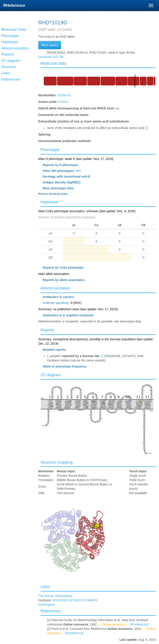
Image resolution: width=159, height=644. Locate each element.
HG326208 (60, 600)
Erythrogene (47, 605)
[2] (147, 128)
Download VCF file (51, 57)
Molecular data (53, 63)
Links (45, 587)
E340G (63, 102)
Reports (47, 330)
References (51, 611)
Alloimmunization (55, 288)
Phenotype (50, 150)
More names (50, 45)
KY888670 (90, 600)
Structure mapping (57, 462)
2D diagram (51, 375)
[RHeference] (139, 624)
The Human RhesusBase (55, 596)
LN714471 (75, 600)
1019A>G (64, 95)
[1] (102, 356)
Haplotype (49, 202)
